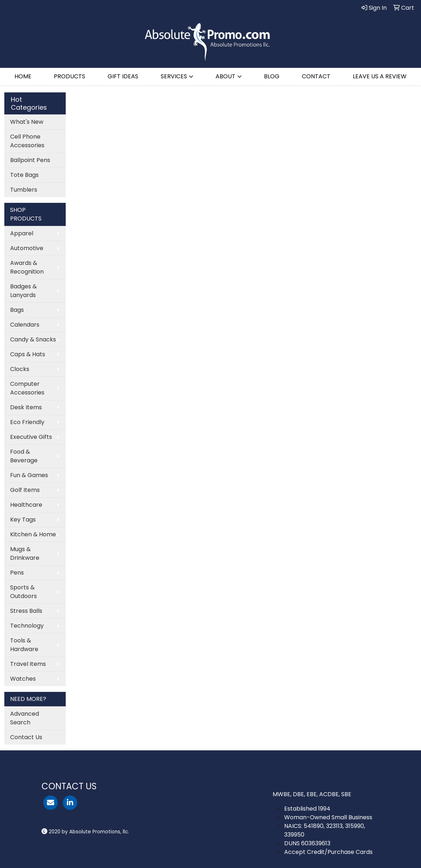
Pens (17, 573)
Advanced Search (25, 718)
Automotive (27, 248)
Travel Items (28, 664)
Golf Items (25, 490)
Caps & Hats (28, 354)
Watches (23, 679)
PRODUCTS (70, 76)
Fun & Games (29, 475)
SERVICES (174, 76)
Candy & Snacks (33, 339)
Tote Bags (24, 175)
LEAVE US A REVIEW (380, 76)
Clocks (20, 369)
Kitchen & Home (33, 534)
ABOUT (225, 76)
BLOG (272, 76)
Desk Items (26, 407)
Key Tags (23, 520)
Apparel (22, 233)
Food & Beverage (24, 456)
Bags (17, 310)
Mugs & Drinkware (25, 553)
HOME (23, 76)
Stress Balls (26, 611)
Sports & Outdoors (23, 592)
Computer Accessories (27, 388)
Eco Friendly (27, 422)
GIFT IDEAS (123, 76)
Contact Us (26, 737)
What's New (27, 122)
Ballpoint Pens (30, 160)
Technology (27, 626)
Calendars (25, 325)
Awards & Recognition (27, 267)
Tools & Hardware (24, 645)
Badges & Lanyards (23, 291)
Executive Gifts (31, 437)
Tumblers (24, 190)
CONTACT (316, 76)
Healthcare (26, 505)
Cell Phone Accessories (27, 141)
